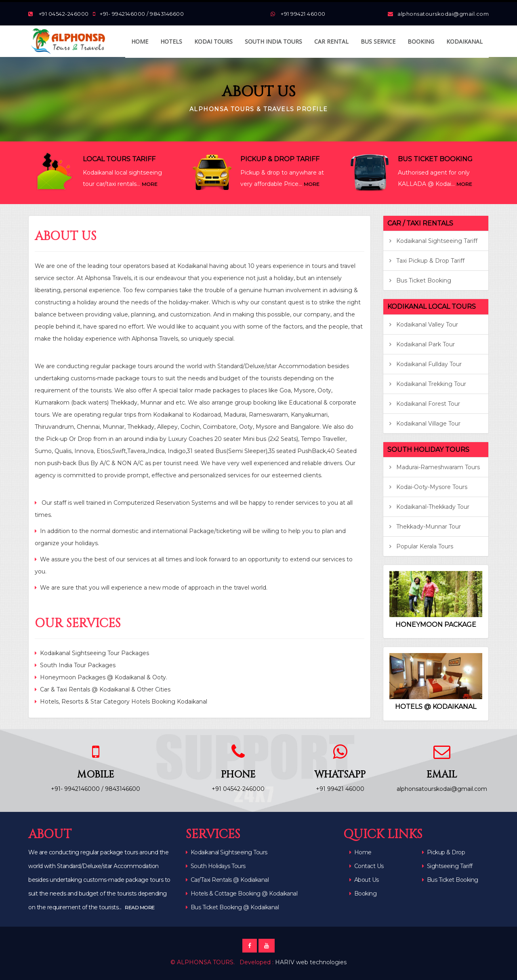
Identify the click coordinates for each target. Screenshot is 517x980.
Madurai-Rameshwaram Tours (435, 467)
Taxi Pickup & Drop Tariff (427, 261)
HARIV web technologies (311, 962)
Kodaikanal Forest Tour (425, 404)
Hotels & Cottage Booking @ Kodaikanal (244, 894)
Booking (363, 894)
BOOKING (421, 41)
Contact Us (367, 866)
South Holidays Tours (218, 866)
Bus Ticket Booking (420, 280)
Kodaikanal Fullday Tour (426, 364)
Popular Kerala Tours (421, 546)
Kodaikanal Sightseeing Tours (229, 852)
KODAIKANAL (464, 41)
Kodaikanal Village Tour (425, 424)
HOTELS (171, 41)
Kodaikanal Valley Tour (424, 325)
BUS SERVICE (378, 41)
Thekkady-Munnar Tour (425, 527)
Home (360, 852)
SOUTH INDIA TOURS (273, 41)
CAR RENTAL (331, 41)
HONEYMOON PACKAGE (436, 625)
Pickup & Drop (443, 852)
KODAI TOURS (213, 41)
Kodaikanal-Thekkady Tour (429, 507)
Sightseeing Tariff (447, 866)
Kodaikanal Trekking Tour (428, 384)
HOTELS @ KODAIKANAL (436, 707)
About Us (364, 880)
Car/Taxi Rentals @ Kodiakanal (230, 880)
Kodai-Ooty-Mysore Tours (428, 487)
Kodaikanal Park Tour (422, 344)
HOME (140, 41)
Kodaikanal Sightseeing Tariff (433, 241)
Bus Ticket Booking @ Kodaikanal (235, 907)
